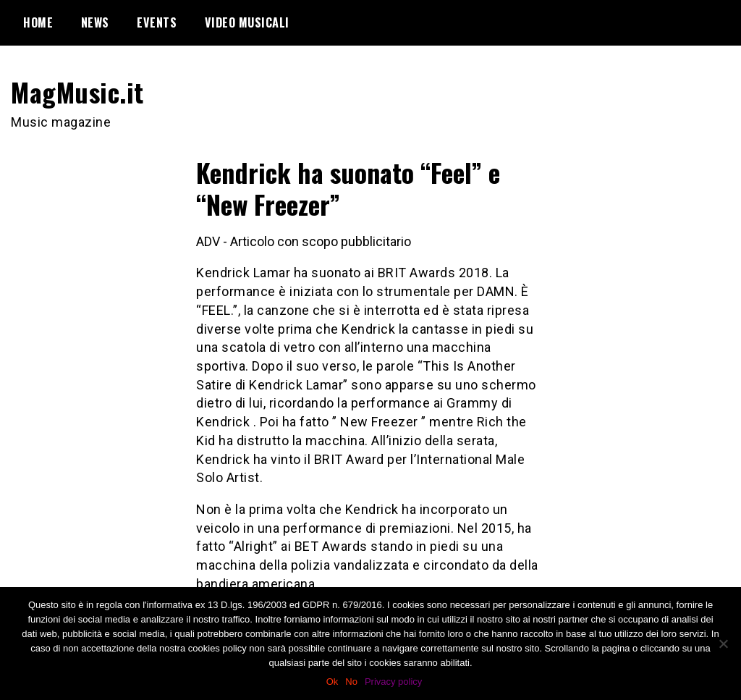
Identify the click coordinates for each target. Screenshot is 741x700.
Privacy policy (393, 682)
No (351, 682)
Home (38, 22)
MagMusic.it (77, 92)
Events (157, 22)
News (95, 22)
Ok (333, 682)
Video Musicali (247, 22)
